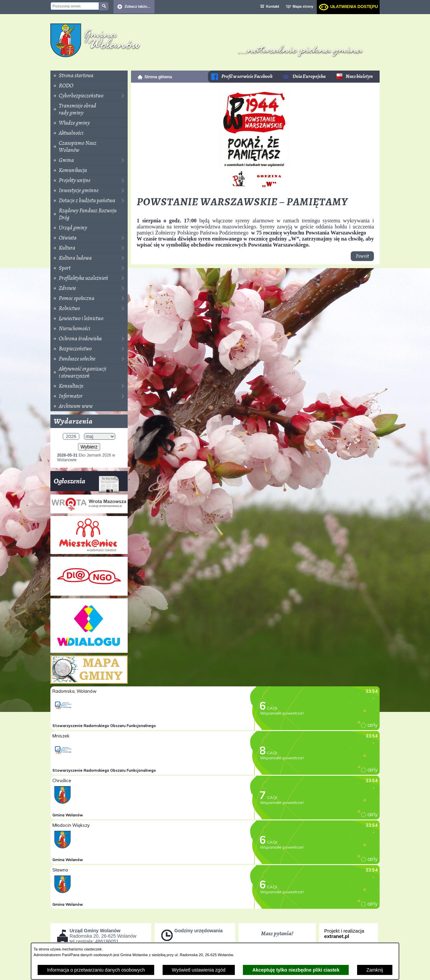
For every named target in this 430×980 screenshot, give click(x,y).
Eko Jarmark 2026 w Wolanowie (86, 458)
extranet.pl (337, 936)
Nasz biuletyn (359, 76)
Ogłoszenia (87, 484)
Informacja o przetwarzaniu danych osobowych (96, 970)
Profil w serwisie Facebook (247, 76)
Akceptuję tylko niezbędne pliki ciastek (296, 970)
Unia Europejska (309, 76)
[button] (255, 190)
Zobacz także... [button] (137, 6)
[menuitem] (89, 76)
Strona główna (158, 77)
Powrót (362, 256)
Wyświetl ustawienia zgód (199, 970)
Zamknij (375, 970)
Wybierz (89, 447)
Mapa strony (303, 6)
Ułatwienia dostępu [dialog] (354, 7)
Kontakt (273, 6)
